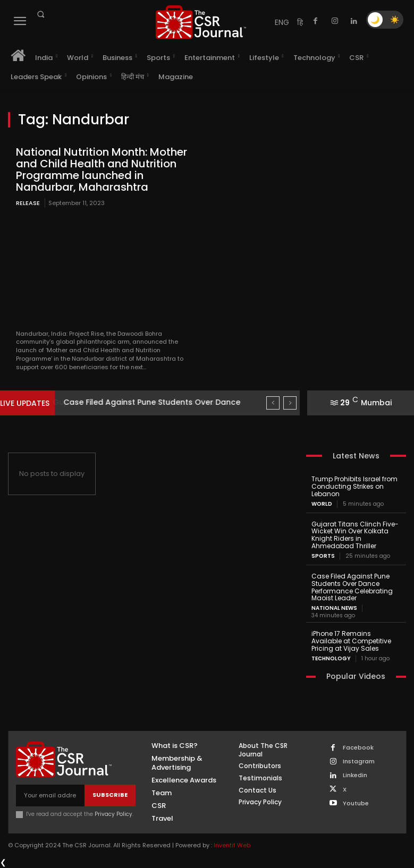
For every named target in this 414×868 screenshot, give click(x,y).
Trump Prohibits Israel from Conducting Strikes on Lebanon (354, 486)
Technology (331, 658)
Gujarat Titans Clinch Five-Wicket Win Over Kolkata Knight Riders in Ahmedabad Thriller (355, 535)
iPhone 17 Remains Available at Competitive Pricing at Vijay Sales (351, 641)
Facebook (358, 748)
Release (28, 203)
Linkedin (355, 775)
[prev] (273, 403)
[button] (40, 14)
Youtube (356, 803)
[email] (50, 795)
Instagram (359, 761)
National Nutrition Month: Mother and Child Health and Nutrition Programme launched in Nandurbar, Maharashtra (102, 169)
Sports (323, 556)
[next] (290, 403)
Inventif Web (232, 845)
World (322, 504)
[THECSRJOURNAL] (201, 22)
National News (334, 608)
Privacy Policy (113, 814)
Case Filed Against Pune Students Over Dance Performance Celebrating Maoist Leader (352, 587)
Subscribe (110, 795)
